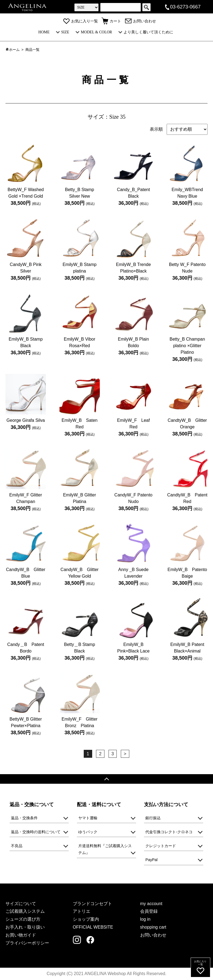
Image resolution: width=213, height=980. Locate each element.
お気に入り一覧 (80, 21)
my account (151, 904)
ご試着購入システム (25, 911)
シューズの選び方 (23, 919)
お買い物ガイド (21, 935)
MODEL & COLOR (94, 32)
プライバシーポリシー (27, 943)
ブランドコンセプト (92, 904)
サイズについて (21, 904)
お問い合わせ (140, 21)
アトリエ (82, 911)
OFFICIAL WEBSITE (93, 927)
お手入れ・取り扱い (25, 927)
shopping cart (153, 927)
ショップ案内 (86, 919)
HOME (44, 32)
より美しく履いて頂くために (146, 32)
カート (111, 21)
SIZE (63, 32)
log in (145, 919)
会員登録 (149, 911)
